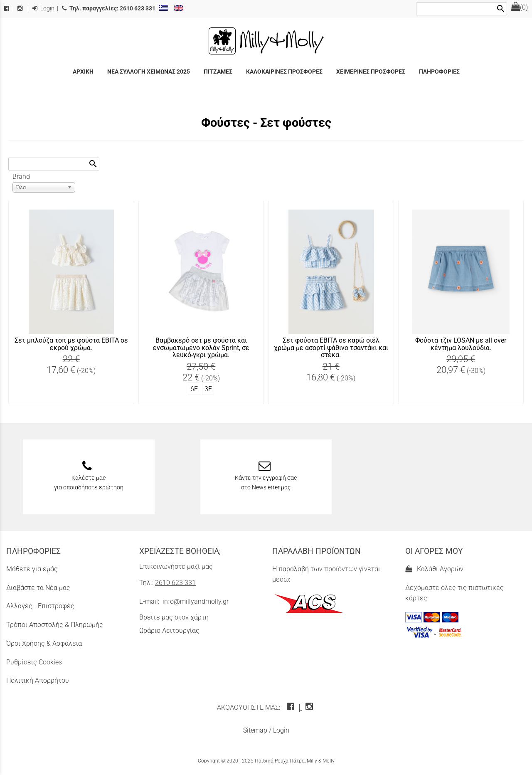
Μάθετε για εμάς (32, 569)
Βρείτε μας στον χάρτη (174, 617)
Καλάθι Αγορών (434, 569)
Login (43, 9)
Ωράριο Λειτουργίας (169, 631)
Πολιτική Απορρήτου (38, 680)
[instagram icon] (310, 707)
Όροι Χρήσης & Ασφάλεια (44, 643)
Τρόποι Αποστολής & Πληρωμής (55, 625)
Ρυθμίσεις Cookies (34, 662)
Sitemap (255, 730)
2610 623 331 (175, 583)
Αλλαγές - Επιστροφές (40, 606)
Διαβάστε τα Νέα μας (38, 588)
